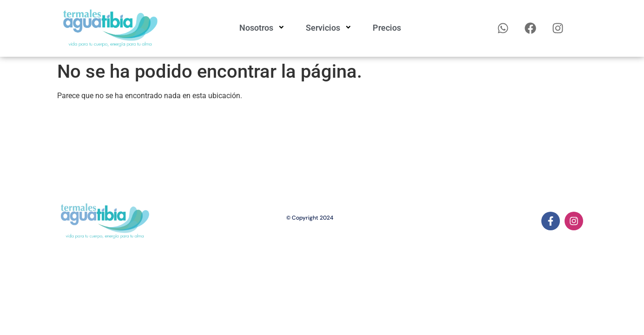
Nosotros (263, 28)
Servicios (330, 28)
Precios (387, 28)
